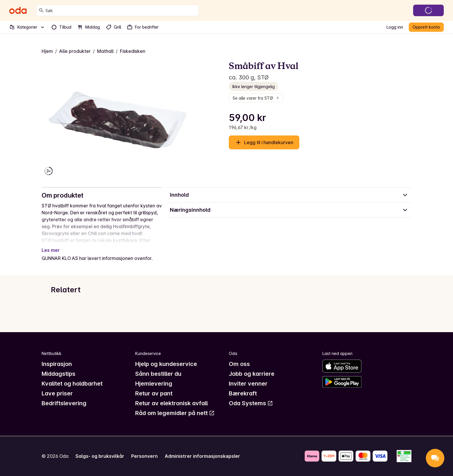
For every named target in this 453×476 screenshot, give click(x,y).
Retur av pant (154, 393)
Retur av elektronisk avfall (171, 403)
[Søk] (41, 10)
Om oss (239, 364)
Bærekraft (243, 393)
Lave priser (57, 393)
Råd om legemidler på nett (175, 413)
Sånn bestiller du (158, 374)
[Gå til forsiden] (18, 10)
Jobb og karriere (252, 374)
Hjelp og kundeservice (166, 364)
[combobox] (121, 10)
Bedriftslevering (64, 403)
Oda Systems (251, 403)
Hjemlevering (154, 384)
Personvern (144, 456)
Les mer (51, 250)
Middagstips (59, 374)
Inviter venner (248, 384)
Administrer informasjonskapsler (202, 456)
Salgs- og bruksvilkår (100, 456)
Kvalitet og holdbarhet (72, 384)
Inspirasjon (57, 364)
